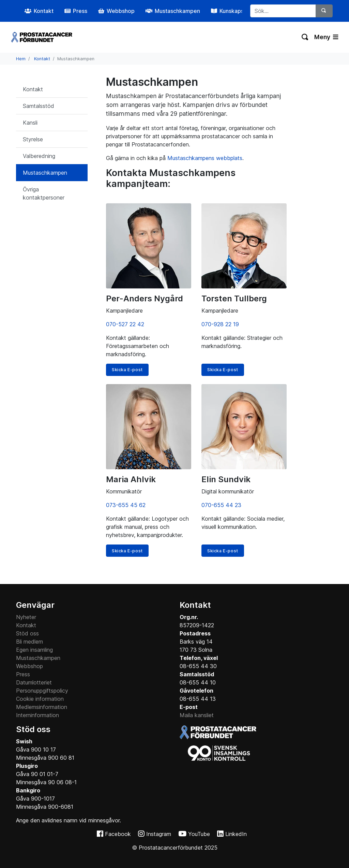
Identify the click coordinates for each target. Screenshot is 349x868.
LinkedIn (236, 834)
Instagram (159, 834)
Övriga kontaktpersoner (44, 193)
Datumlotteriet (34, 682)
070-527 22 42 (125, 324)
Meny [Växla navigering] (326, 37)
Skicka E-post (127, 370)
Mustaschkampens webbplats (205, 158)
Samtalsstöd (39, 106)
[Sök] (324, 11)
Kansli (30, 123)
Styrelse (33, 139)
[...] (283, 11)
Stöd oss (27, 633)
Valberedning (39, 156)
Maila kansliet (197, 715)
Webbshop (29, 666)
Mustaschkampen (45, 173)
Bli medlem (29, 642)
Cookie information (40, 699)
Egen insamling (34, 650)
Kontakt (42, 59)
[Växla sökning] (305, 37)
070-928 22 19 (220, 324)
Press (23, 674)
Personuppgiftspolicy (42, 691)
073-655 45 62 (126, 505)
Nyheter (26, 617)
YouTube (199, 834)
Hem (21, 59)
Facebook (118, 834)
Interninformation (37, 715)
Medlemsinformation (42, 707)
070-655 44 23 (221, 505)
